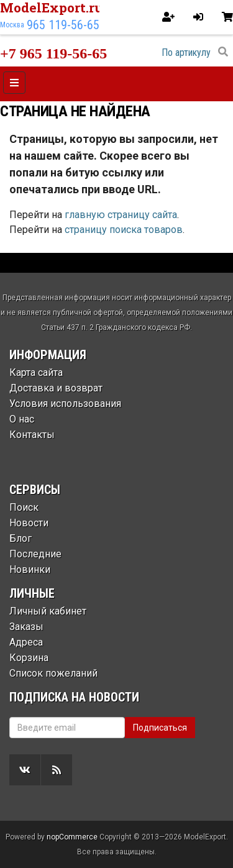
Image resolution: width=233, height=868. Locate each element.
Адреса (26, 642)
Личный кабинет (48, 611)
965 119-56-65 (63, 25)
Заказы (26, 627)
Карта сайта (36, 372)
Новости (29, 523)
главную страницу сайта (121, 215)
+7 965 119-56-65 (53, 53)
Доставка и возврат (56, 388)
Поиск (24, 507)
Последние (35, 554)
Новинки (30, 569)
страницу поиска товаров (124, 230)
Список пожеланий (53, 673)
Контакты (32, 435)
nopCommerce (72, 837)
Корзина (29, 658)
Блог (21, 538)
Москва (12, 25)
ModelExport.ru (52, 7)
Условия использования (65, 404)
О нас (22, 419)
